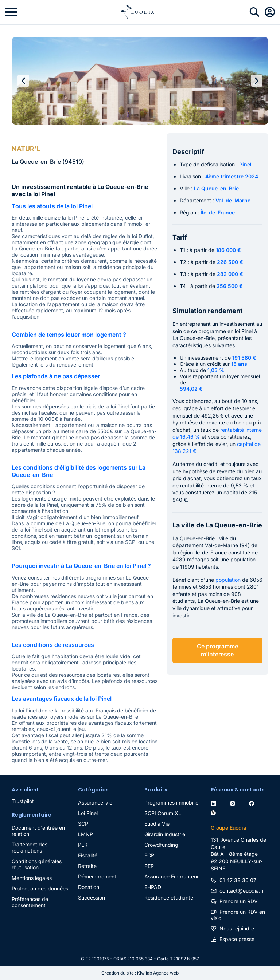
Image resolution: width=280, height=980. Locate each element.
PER (83, 845)
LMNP (85, 834)
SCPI (84, 824)
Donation (89, 887)
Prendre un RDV (239, 901)
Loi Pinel (88, 813)
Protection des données (40, 888)
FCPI (150, 855)
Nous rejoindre (237, 928)
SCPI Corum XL (163, 813)
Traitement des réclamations (30, 847)
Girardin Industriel (165, 834)
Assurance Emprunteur (172, 876)
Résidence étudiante (169, 898)
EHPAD (153, 887)
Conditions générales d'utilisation (37, 864)
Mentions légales (32, 878)
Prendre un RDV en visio (238, 915)
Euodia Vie (157, 824)
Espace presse (237, 939)
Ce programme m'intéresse (217, 650)
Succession (92, 898)
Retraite (87, 866)
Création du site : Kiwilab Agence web (140, 973)
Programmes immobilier (172, 803)
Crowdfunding (161, 845)
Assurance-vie (95, 803)
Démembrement (97, 876)
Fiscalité (88, 855)
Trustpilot (23, 801)
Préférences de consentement (30, 902)
